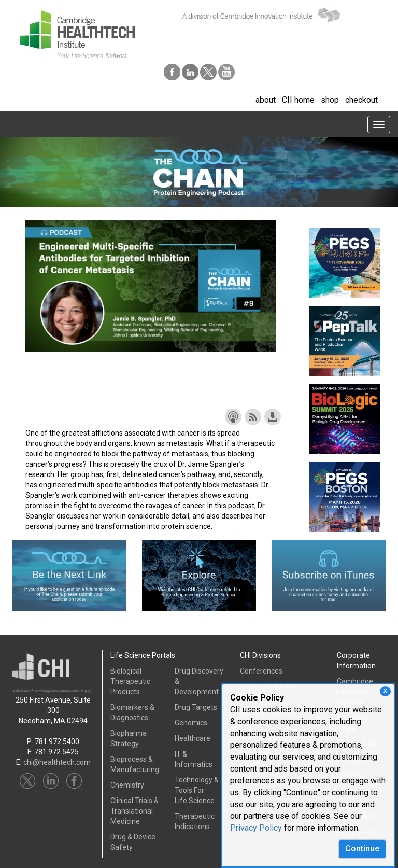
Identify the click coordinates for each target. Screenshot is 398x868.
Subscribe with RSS (253, 417)
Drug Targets (196, 707)
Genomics (191, 723)
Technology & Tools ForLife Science (197, 790)
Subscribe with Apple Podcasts (233, 417)
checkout (361, 100)
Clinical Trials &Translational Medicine (134, 811)
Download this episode (273, 417)
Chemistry (127, 785)
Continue (362, 849)
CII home (298, 100)
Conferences (261, 671)
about (266, 100)
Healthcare (193, 738)
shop (330, 100)
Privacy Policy (256, 828)
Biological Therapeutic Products (130, 681)
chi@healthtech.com (57, 762)
